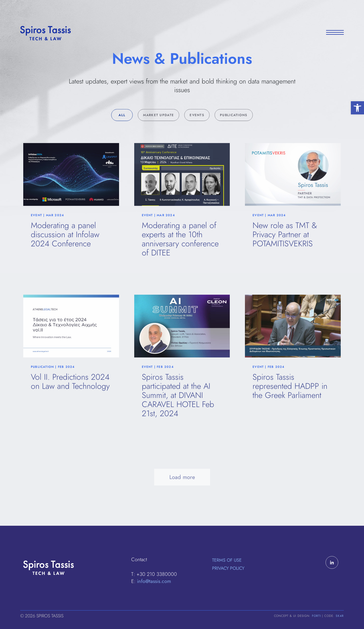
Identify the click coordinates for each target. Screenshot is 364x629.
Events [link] (197, 125)
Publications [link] (234, 125)
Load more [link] (182, 490)
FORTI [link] (316, 616)
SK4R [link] (340, 616)
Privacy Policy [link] (228, 568)
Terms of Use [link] (227, 560)
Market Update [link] (158, 125)
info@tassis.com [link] (154, 581)
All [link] (122, 125)
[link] (357, 108)
